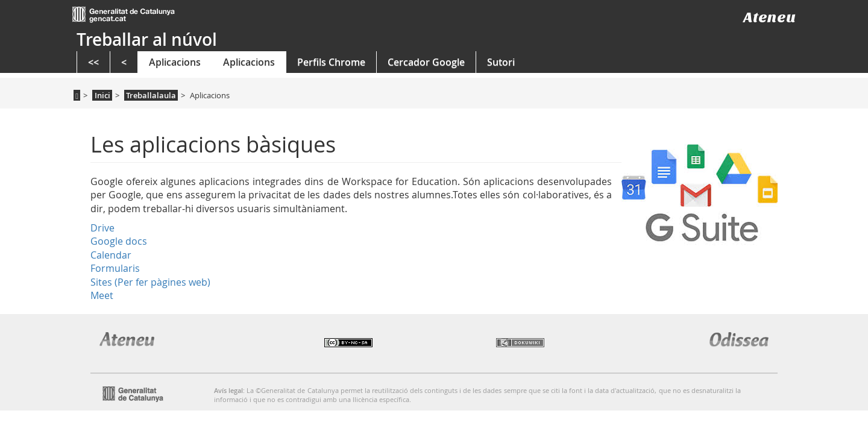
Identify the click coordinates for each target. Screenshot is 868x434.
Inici (102, 95)
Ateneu (769, 17)
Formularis (115, 268)
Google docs (119, 241)
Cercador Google (426, 62)
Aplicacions (175, 62)
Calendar (111, 255)
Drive (102, 228)
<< (93, 62)
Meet (102, 295)
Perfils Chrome (331, 62)
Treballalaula (151, 95)
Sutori (501, 62)
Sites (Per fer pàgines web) (150, 282)
